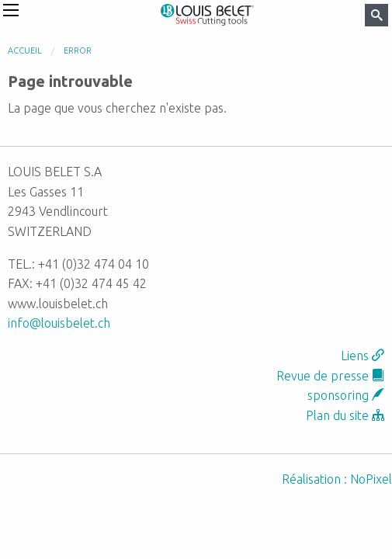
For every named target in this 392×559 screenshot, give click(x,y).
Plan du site (345, 415)
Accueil (25, 50)
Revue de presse (330, 376)
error (78, 50)
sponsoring (346, 395)
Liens (363, 356)
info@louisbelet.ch (59, 323)
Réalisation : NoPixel (337, 479)
